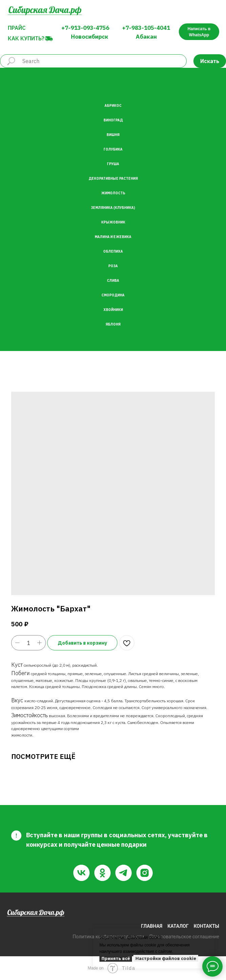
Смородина (113, 295)
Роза (113, 266)
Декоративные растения (113, 179)
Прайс (17, 28)
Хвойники (113, 310)
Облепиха (113, 251)
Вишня (113, 135)
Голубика (113, 149)
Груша (113, 164)
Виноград (113, 120)
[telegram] (124, 873)
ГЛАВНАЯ (152, 926)
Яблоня (113, 324)
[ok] (102, 873)
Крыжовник (113, 222)
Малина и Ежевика (113, 237)
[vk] (81, 873)
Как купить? (26, 38)
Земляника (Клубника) (113, 208)
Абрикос (113, 106)
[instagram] (145, 873)
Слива (113, 281)
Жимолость (113, 193)
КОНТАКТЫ (206, 926)
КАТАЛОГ (178, 926)
